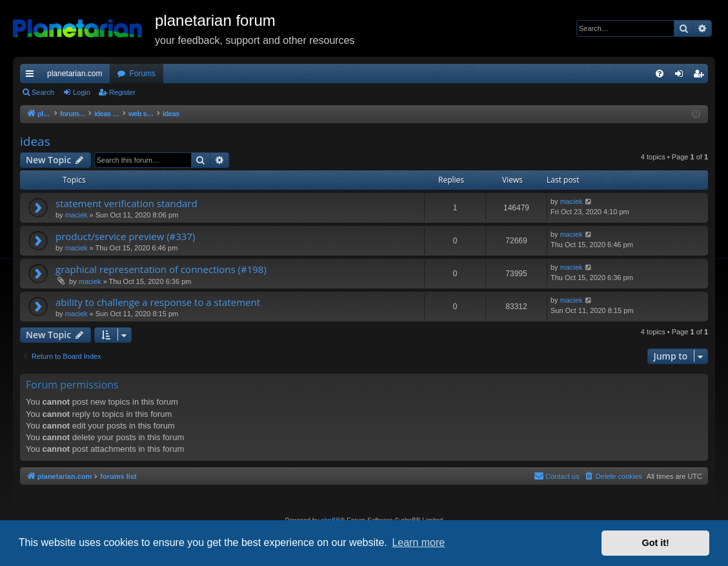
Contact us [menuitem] (557, 476)
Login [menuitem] (682, 76)
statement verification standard (126, 203)
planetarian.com (75, 74)
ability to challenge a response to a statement (158, 302)
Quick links (32, 76)
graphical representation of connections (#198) (161, 269)
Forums (142, 74)
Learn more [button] (418, 542)
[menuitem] (660, 74)
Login (82, 92)
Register (122, 92)
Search (43, 92)
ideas (35, 141)
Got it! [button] (656, 543)
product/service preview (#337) (125, 236)
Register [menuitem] (701, 76)
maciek (76, 215)
